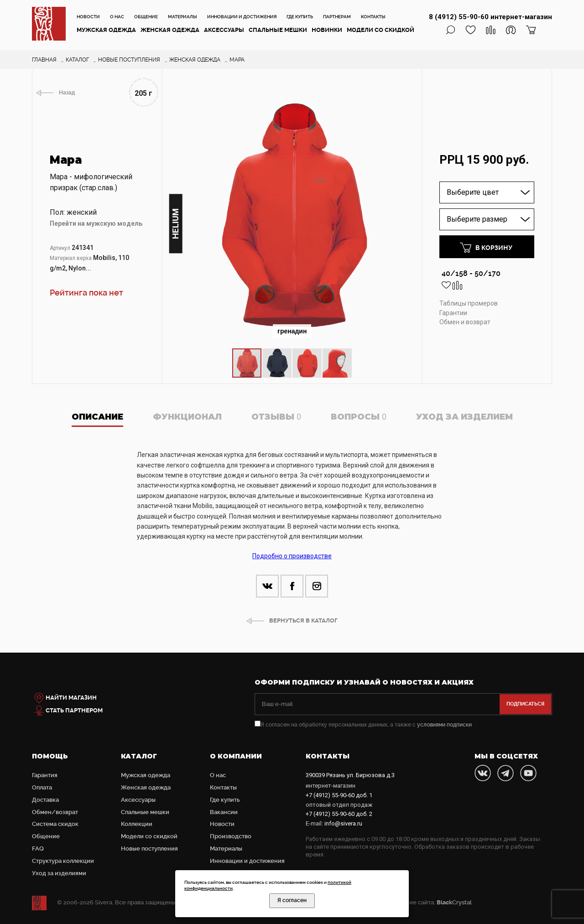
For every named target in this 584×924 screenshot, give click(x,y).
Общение (146, 17)
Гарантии (453, 313)
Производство (231, 836)
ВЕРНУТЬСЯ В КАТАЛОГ (303, 620)
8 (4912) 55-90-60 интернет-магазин (490, 17)
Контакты (373, 17)
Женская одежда (170, 30)
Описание (97, 417)
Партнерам (337, 17)
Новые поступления (149, 849)
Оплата (42, 787)
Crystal (454, 902)
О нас (117, 17)
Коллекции (137, 824)
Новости (88, 17)
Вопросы (359, 417)
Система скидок (55, 824)
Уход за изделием (464, 417)
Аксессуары (224, 30)
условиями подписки (444, 725)
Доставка (45, 800)
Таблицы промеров (469, 303)
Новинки (327, 30)
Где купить (300, 17)
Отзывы (276, 417)
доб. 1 (339, 795)
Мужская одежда (106, 30)
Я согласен (292, 900)
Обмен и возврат (465, 322)
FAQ (38, 849)
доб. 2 (339, 814)
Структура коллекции (63, 861)
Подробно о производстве (292, 556)
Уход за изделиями (59, 873)
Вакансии (224, 812)
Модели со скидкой (381, 30)
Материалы (182, 17)
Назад (67, 93)
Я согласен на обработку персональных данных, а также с (363, 725)
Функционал (187, 417)
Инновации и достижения (242, 17)
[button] (405, 104)
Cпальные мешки (278, 30)
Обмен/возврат (55, 812)
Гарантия (45, 775)
